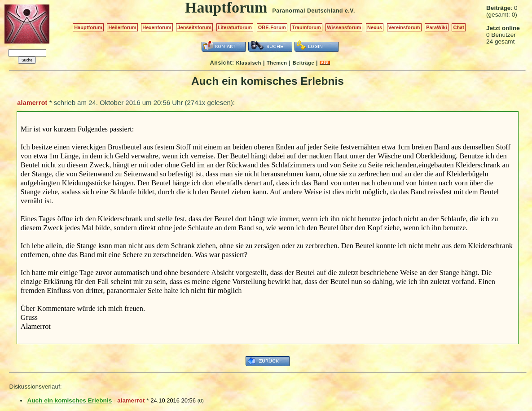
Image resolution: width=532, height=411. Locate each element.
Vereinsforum (404, 27)
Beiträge (303, 63)
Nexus (375, 27)
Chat (459, 27)
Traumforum (306, 27)
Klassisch (249, 63)
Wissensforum (344, 27)
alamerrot (32, 103)
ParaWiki (437, 27)
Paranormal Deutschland (308, 11)
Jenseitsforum (194, 27)
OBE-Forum (272, 27)
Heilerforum (122, 27)
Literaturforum (235, 27)
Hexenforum (157, 27)
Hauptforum (88, 27)
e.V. (350, 11)
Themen (277, 63)
